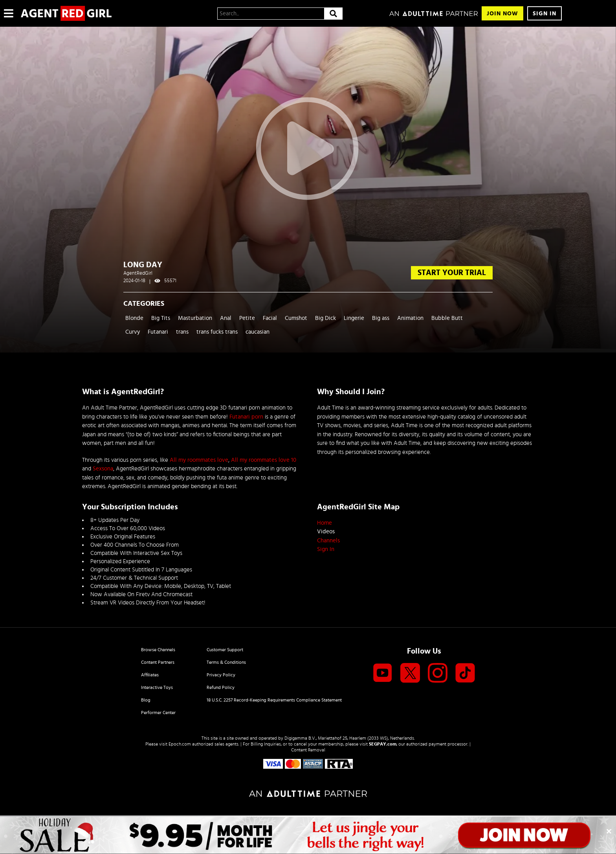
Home (324, 523)
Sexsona (103, 469)
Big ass (381, 318)
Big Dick (325, 318)
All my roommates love (199, 460)
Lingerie (354, 318)
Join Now (502, 14)
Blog (146, 700)
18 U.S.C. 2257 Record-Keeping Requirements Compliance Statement (274, 700)
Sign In (544, 14)
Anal (226, 318)
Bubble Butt (447, 318)
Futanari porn (246, 417)
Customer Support (225, 650)
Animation (410, 318)
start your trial (452, 273)
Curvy (133, 332)
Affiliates (150, 675)
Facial (270, 318)
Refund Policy (221, 687)
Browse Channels (158, 650)
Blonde (134, 318)
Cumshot (296, 318)
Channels (328, 541)
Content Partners (158, 662)
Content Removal (308, 750)
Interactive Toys (157, 687)
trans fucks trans (217, 332)
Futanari (158, 332)
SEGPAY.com (383, 744)
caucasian (258, 332)
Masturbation (195, 318)
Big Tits (161, 318)
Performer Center (158, 713)
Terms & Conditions (226, 662)
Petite (247, 318)
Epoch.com (180, 744)
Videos (326, 532)
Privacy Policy (221, 675)
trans (182, 332)
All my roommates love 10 (264, 460)
